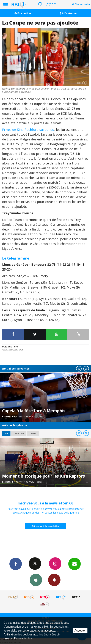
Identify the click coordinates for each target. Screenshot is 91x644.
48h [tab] (6, 434)
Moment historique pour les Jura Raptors (43, 476)
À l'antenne (68, 13)
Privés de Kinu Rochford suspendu (28, 130)
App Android (54, 580)
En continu (23, 13)
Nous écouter (83, 4)
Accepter (80, 631)
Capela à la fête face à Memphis (34, 411)
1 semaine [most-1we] (19, 434)
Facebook (16, 564)
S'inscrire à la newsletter (46, 526)
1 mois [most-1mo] (33, 434)
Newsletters (75, 564)
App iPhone (36, 580)
